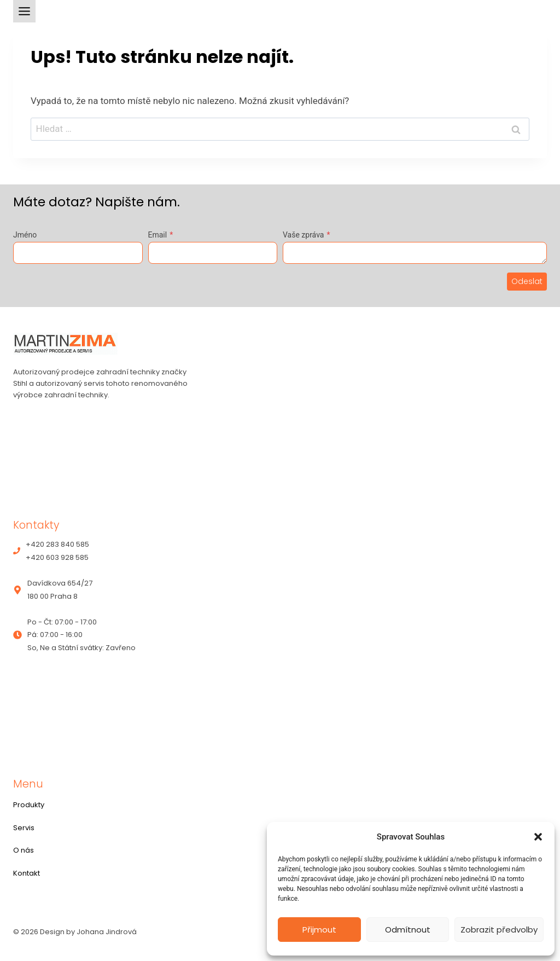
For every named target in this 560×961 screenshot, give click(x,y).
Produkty (29, 805)
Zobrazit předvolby (499, 930)
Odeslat (527, 281)
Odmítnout (408, 930)
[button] (538, 837)
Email (161, 235)
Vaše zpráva (306, 235)
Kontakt (27, 873)
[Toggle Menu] (24, 11)
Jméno (25, 235)
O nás (24, 850)
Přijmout (319, 930)
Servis (24, 828)
